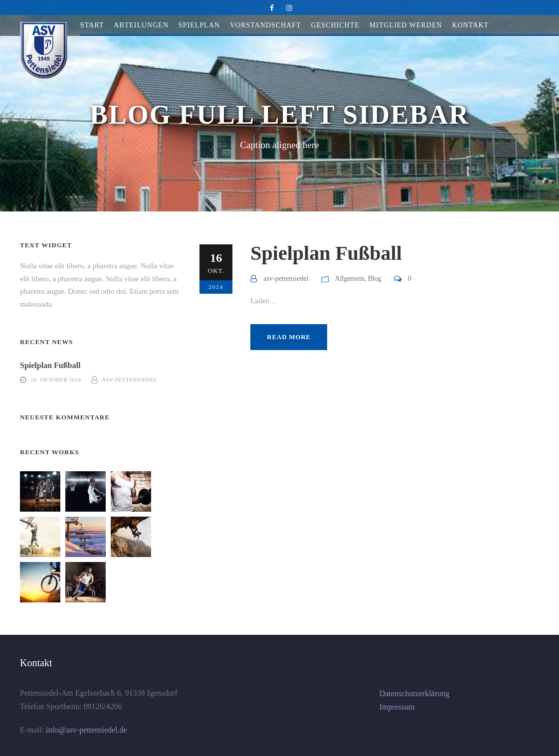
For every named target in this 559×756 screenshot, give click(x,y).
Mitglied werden (406, 25)
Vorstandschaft (266, 25)
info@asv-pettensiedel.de (86, 730)
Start (92, 25)
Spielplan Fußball (326, 253)
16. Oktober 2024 (56, 379)
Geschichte (335, 25)
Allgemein (350, 279)
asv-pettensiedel (286, 279)
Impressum (397, 707)
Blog (375, 279)
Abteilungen (141, 25)
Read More (289, 337)
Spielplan (199, 25)
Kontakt (471, 25)
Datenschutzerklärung (414, 693)
